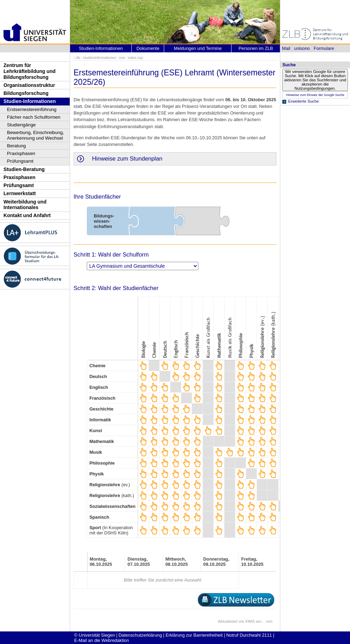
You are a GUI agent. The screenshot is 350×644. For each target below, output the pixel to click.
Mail (286, 48)
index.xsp (135, 58)
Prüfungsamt (20, 161)
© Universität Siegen (95, 635)
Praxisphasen (21, 153)
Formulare (324, 48)
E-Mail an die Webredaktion (102, 640)
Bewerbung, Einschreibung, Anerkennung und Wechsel (36, 135)
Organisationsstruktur (29, 85)
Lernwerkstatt (20, 193)
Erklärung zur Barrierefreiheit (194, 635)
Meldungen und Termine (198, 48)
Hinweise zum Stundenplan (127, 159)
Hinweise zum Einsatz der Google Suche (315, 95)
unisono (302, 48)
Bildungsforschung (26, 93)
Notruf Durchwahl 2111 (249, 635)
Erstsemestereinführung (32, 109)
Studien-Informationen (30, 101)
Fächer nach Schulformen (34, 117)
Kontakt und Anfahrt (27, 215)
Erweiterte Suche (304, 101)
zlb (78, 58)
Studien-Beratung (24, 169)
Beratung (16, 146)
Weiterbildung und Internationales (25, 205)
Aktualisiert (228, 621)
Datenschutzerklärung (140, 635)
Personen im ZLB (256, 48)
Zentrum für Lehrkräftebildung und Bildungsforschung (29, 71)
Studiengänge (21, 125)
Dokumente (148, 48)
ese (122, 58)
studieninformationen (100, 58)
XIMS (250, 621)
